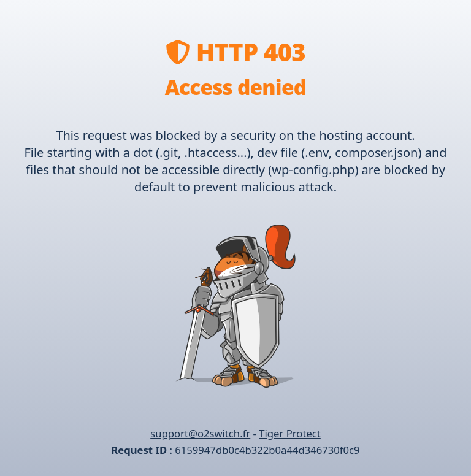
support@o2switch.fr (200, 433)
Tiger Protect (290, 433)
